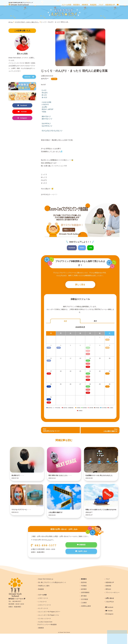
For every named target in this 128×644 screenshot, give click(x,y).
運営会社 (108, 599)
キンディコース (43, 619)
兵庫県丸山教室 (86, 616)
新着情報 (108, 596)
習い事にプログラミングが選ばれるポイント (52, 593)
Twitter (82, 248)
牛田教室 (84, 596)
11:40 (107, 374)
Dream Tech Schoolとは (46, 589)
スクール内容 (42, 605)
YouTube (22, 112)
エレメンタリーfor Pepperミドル (48, 625)
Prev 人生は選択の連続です (110, 431)
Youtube (109, 621)
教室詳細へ (29, 77)
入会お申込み (110, 612)
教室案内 (84, 589)
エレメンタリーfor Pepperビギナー (49, 622)
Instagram (22, 118)
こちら (49, 550)
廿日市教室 (84, 610)
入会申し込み (81, 562)
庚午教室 (84, 606)
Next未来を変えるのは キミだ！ (52, 431)
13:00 (49, 403)
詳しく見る (80, 285)
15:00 (88, 361)
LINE (91, 248)
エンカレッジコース (44, 629)
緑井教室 (84, 599)
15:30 (88, 364)
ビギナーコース (43, 609)
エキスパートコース (44, 615)
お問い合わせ (110, 609)
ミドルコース (42, 612)
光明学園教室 (85, 603)
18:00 (88, 367)
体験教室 (81, 555)
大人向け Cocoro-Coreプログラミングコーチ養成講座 (47, 633)
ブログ (108, 589)
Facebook (71, 248)
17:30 (88, 377)
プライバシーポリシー (112, 603)
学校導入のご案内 (44, 596)
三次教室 (84, 613)
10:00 (49, 374)
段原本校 (84, 593)
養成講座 (41, 599)
